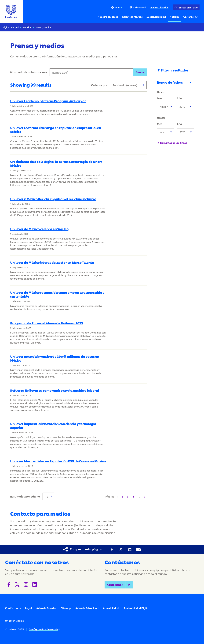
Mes (160, 98)
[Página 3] (128, 496)
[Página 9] (145, 496)
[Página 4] (133, 496)
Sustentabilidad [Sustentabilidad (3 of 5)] (156, 17)
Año (179, 98)
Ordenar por (99, 85)
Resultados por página (25, 496)
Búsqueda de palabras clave (29, 72)
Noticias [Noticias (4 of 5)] (175, 17)
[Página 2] (122, 496)
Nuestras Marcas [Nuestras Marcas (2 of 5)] (132, 17)
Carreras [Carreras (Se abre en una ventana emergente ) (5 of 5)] (191, 18)
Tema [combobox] (117, 7)
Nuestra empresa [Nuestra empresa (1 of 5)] (108, 17)
